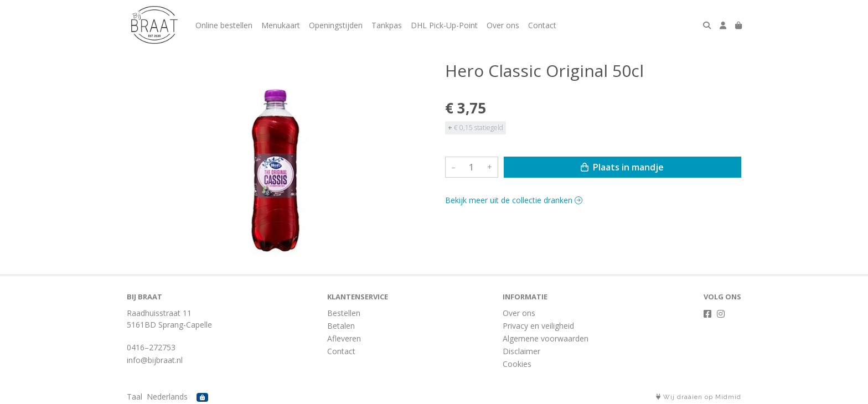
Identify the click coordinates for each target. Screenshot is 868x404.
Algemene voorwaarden (546, 338)
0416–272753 (151, 347)
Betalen (341, 326)
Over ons (503, 25)
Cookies (517, 364)
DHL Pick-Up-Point (444, 25)
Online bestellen (224, 25)
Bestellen (344, 313)
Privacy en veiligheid (538, 326)
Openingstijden (336, 25)
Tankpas (387, 25)
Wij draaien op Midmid (699, 397)
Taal (135, 397)
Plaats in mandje (622, 167)
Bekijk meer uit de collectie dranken (514, 200)
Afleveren (344, 338)
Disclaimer (521, 351)
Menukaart (281, 25)
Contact (542, 25)
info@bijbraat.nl (155, 360)
